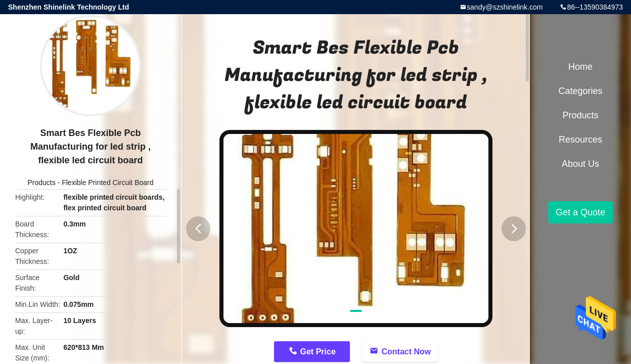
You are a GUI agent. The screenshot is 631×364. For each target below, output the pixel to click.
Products (42, 183)
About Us (580, 164)
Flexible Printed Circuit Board (107, 183)
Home (580, 67)
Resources (580, 140)
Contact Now (406, 352)
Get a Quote (580, 212)
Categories (580, 91)
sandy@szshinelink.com (505, 7)
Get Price (318, 352)
